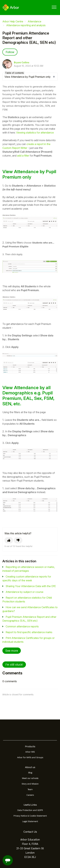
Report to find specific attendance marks (29, 632)
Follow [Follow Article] (10, 52)
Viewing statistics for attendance (35, 133)
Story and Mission (30, 784)
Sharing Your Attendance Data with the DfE (31, 586)
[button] (54, 7)
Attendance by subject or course (24, 592)
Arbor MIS (30, 752)
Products (30, 746)
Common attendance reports (22, 626)
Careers (30, 795)
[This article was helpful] (9, 540)
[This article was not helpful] (18, 540)
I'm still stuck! (14, 665)
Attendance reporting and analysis (26, 25)
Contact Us (30, 832)
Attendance (34, 21)
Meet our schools (30, 778)
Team (30, 789)
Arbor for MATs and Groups (30, 757)
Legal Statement (30, 821)
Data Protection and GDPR (30, 810)
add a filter (23, 156)
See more (12, 651)
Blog (30, 773)
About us (30, 767)
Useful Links (30, 805)
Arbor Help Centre (13, 21)
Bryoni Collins (22, 63)
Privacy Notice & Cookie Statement (30, 816)
